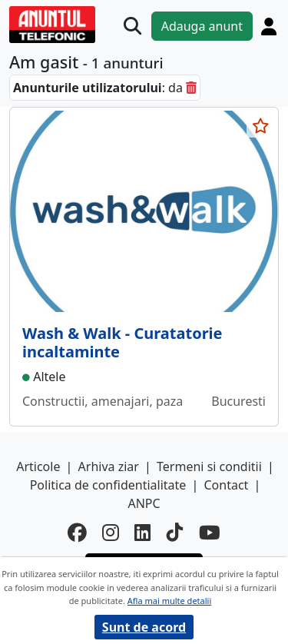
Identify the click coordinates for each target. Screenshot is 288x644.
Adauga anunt (202, 26)
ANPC (144, 503)
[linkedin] (143, 533)
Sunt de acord (144, 627)
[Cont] (269, 26)
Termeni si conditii (209, 466)
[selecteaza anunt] (260, 126)
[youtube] (210, 533)
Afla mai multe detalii (169, 601)
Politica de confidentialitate (108, 485)
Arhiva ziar (109, 466)
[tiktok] (175, 533)
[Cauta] (132, 26)
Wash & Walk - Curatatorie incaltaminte (122, 342)
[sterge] (191, 88)
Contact (226, 485)
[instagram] (111, 533)
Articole (38, 466)
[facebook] (77, 533)
